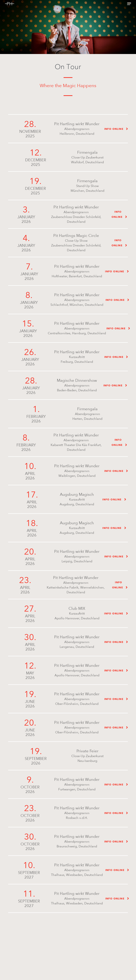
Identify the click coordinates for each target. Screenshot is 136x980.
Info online (114, 129)
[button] (129, 4)
